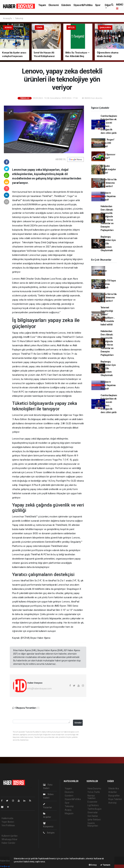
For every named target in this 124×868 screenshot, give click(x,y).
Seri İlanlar (93, 816)
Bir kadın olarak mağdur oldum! (108, 169)
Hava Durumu (94, 788)
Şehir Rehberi (94, 820)
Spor (98, 5)
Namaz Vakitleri (91, 797)
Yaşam (42, 5)
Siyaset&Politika (83, 5)
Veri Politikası (8, 825)
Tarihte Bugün (95, 809)
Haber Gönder (8, 843)
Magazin (69, 813)
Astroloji (112, 803)
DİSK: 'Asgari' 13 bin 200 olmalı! (107, 143)
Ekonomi (54, 5)
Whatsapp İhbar (9, 839)
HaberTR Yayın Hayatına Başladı (108, 284)
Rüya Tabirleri (115, 799)
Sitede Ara (114, 788)
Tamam (105, 865)
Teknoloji (19, 18)
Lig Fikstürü (93, 805)
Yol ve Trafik (94, 792)
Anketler (113, 792)
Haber (104, 271)
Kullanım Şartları (10, 836)
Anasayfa (8, 18)
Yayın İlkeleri (8, 822)
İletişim (49, 833)
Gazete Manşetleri (93, 824)
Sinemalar (93, 812)
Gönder (78, 723)
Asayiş (68, 810)
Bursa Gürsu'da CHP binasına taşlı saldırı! (109, 183)
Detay (93, 865)
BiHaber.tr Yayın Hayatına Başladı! (108, 196)
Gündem (66, 5)
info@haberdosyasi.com (40, 689)
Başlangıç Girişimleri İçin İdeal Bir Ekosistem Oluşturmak (108, 244)
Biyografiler (114, 796)
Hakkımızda (7, 818)
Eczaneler (92, 802)
